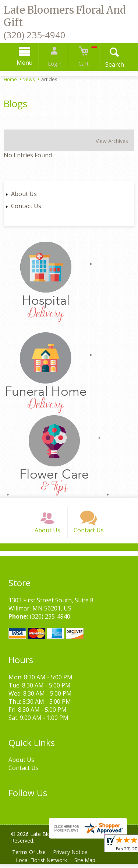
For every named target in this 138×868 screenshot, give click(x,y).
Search (110, 64)
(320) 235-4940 (35, 35)
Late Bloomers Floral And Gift (65, 16)
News (29, 79)
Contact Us (26, 206)
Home (10, 79)
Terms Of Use (30, 856)
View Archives (112, 141)
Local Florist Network (42, 864)
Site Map (87, 864)
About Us (24, 194)
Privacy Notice (72, 856)
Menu (29, 63)
